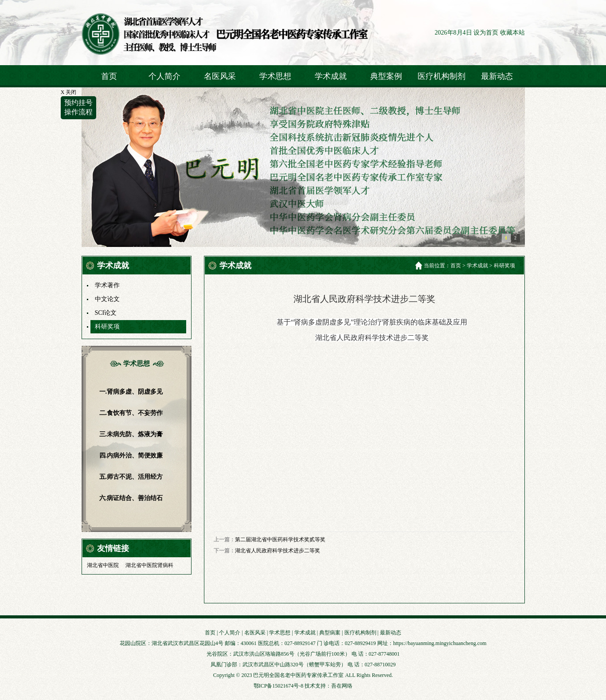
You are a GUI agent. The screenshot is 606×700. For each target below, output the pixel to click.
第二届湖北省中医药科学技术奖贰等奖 (280, 540)
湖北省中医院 (103, 565)
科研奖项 (107, 327)
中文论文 (107, 299)
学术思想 (275, 76)
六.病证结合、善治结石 (131, 498)
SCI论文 (106, 313)
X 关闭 (69, 92)
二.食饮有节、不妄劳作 (131, 413)
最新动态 (497, 76)
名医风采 (220, 76)
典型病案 (330, 633)
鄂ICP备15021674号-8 (279, 686)
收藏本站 (512, 33)
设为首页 (486, 33)
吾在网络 (342, 686)
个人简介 (164, 76)
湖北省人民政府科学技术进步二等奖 (278, 551)
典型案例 (386, 76)
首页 (109, 76)
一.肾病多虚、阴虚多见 (131, 392)
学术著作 (107, 285)
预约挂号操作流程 (78, 107)
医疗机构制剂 (442, 76)
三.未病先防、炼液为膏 (131, 434)
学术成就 (331, 76)
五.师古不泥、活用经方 (131, 477)
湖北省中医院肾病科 (149, 565)
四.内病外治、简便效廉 (131, 456)
